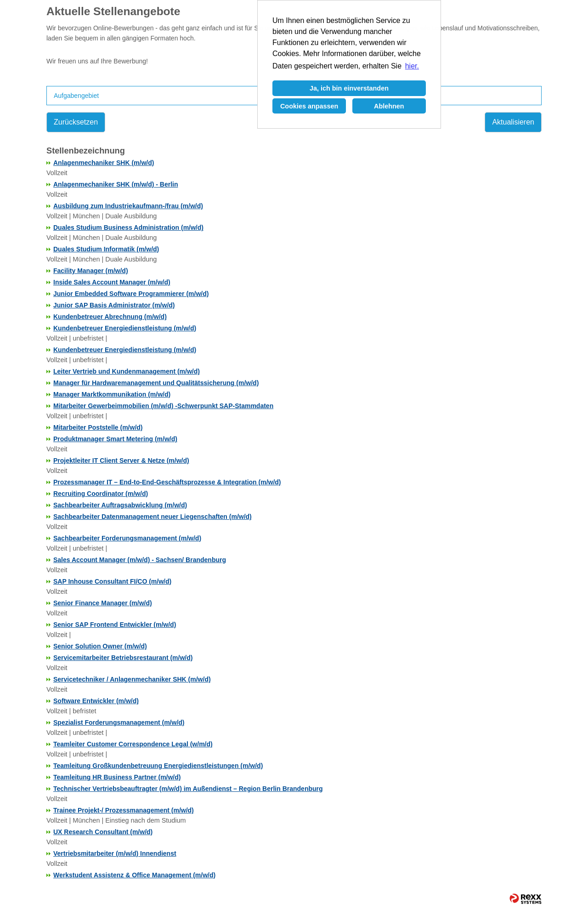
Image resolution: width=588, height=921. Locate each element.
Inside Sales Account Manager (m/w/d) (112, 282)
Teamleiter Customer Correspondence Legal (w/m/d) (133, 744)
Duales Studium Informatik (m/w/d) (106, 249)
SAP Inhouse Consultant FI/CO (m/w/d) (112, 581)
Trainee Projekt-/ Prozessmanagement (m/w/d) (124, 810)
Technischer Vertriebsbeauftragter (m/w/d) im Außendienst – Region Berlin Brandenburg (188, 789)
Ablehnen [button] (389, 106)
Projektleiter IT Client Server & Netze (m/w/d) (121, 460)
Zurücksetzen (76, 122)
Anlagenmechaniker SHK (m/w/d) (104, 163)
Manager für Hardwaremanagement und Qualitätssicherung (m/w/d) (156, 383)
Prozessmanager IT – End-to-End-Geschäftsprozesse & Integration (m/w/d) (167, 482)
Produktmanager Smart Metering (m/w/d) (115, 439)
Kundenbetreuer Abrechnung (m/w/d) (110, 317)
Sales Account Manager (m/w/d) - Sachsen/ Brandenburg (140, 560)
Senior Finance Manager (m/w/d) (103, 603)
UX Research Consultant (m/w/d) (103, 832)
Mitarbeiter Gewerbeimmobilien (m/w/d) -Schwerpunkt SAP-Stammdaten (163, 406)
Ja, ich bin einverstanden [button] (349, 88)
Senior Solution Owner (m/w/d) (100, 646)
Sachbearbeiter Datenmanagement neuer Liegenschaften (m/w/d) (153, 517)
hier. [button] (412, 66)
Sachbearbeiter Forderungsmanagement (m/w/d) (127, 538)
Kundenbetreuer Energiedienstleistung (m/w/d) (125, 328)
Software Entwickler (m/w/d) (96, 701)
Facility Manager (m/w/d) (91, 271)
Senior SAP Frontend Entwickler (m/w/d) (115, 625)
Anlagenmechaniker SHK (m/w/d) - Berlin (116, 184)
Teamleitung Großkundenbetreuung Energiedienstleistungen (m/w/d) (158, 766)
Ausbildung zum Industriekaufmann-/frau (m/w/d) (128, 206)
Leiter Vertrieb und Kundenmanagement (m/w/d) (127, 371)
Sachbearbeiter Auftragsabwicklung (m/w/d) (120, 505)
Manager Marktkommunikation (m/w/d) (112, 394)
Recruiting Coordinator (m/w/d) (101, 494)
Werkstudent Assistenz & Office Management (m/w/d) (134, 875)
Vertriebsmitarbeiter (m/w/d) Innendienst (115, 853)
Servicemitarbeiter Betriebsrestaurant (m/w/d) (123, 658)
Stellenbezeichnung (86, 151)
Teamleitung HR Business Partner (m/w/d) (117, 777)
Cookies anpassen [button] (309, 106)
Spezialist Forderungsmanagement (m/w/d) (119, 722)
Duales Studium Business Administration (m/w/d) (128, 227)
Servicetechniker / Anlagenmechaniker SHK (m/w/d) (132, 679)
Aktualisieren (513, 122)
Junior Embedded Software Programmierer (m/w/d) (131, 294)
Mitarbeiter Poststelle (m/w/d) (98, 427)
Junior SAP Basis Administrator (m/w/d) (114, 305)
